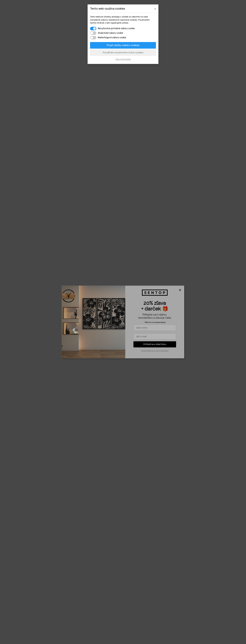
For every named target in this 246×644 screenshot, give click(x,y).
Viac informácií (123, 59)
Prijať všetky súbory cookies (123, 45)
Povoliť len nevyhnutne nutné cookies (123, 53)
